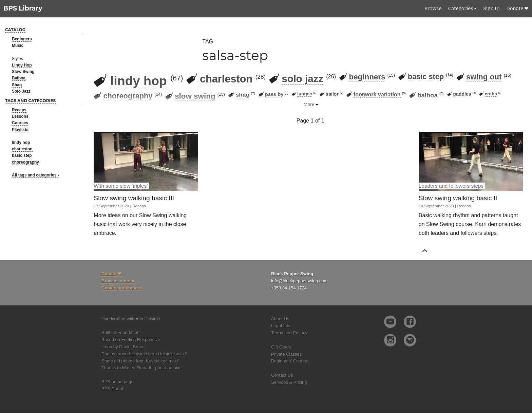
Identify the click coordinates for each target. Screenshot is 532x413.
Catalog (15, 30)
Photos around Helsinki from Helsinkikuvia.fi (144, 354)
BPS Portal (112, 389)
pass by (274, 94)
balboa (427, 95)
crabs (491, 94)
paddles (462, 94)
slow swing (195, 96)
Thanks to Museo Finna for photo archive (141, 368)
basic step (22, 155)
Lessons (20, 116)
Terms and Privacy (289, 333)
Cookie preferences (122, 288)
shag (243, 95)
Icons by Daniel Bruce (123, 347)
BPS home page (118, 382)
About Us (280, 319)
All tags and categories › (35, 175)
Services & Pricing (289, 382)
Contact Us (282, 375)
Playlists (20, 130)
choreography (25, 162)
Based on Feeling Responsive (131, 340)
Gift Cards (281, 347)
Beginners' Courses (290, 361)
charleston (22, 149)
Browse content (118, 281)
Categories (461, 8)
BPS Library (23, 8)
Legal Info (281, 326)
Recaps (19, 110)
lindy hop (21, 143)
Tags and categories (30, 101)
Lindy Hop (22, 65)
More (309, 105)
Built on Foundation (120, 332)
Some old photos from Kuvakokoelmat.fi (140, 361)
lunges (305, 94)
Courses (20, 123)
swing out (484, 77)
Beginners (22, 39)
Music (18, 45)
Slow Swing (23, 72)
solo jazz (302, 79)
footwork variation (377, 95)
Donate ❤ (517, 8)
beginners (367, 77)
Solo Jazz (21, 91)
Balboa (19, 78)
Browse (433, 8)
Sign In (491, 8)
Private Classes (286, 354)
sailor (332, 94)
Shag (17, 85)
